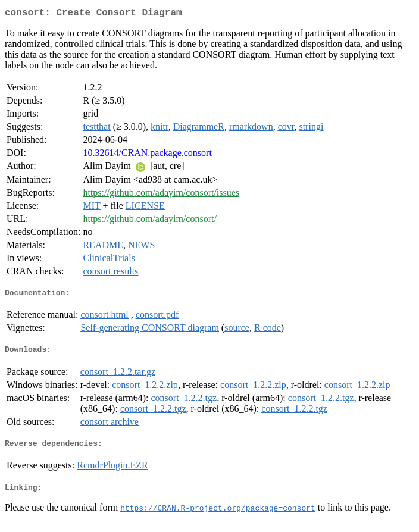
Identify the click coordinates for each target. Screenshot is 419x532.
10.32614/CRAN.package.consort (147, 155)
